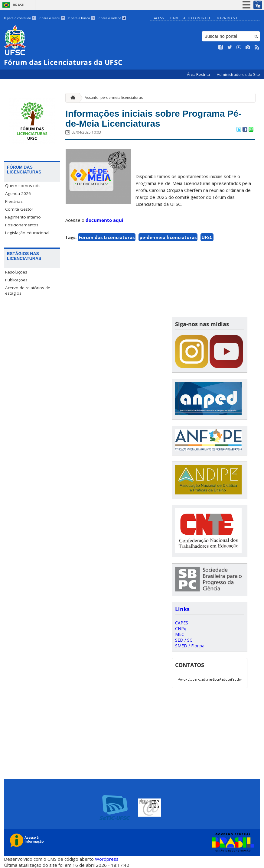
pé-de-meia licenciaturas (168, 241)
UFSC (207, 241)
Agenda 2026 (18, 193)
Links (182, 609)
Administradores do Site (238, 74)
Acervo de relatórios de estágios (28, 290)
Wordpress (107, 859)
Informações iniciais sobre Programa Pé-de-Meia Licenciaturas (158, 120)
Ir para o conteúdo (20, 18)
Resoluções (16, 272)
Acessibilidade (166, 18)
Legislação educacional (27, 233)
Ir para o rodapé (112, 18)
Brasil (19, 5)
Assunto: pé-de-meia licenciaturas (114, 97)
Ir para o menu (52, 18)
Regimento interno (23, 217)
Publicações (16, 280)
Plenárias (14, 201)
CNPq (181, 628)
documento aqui (104, 223)
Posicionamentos (22, 225)
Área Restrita (199, 74)
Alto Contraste (198, 18)
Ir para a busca (81, 18)
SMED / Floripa (190, 646)
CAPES (182, 623)
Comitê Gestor (19, 209)
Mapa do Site (228, 18)
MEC (180, 634)
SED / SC (184, 640)
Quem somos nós (23, 186)
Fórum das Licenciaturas (107, 241)
